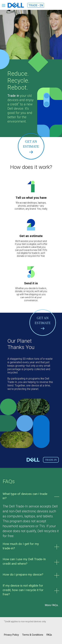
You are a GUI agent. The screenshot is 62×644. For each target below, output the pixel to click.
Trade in (13, 96)
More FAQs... (52, 605)
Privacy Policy (11, 635)
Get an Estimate (31, 147)
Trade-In (51, 460)
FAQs (49, 635)
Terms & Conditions (33, 635)
